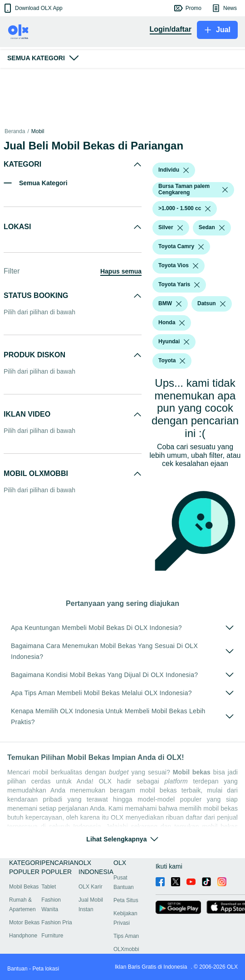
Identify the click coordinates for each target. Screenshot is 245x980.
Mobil (38, 131)
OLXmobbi (126, 949)
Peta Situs (126, 900)
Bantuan (17, 969)
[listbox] (186, 170)
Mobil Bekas (24, 887)
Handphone (23, 936)
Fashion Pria (56, 922)
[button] (32, 8)
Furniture (52, 936)
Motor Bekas (24, 922)
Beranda (15, 131)
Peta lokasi (46, 969)
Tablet (49, 887)
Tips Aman (126, 936)
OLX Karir (91, 887)
